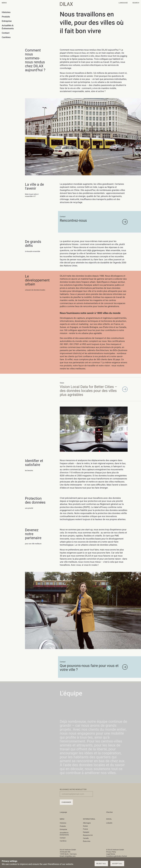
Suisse (85, 826)
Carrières (63, 841)
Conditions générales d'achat (117, 856)
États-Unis (87, 841)
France (85, 829)
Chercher (109, 812)
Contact (63, 838)
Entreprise (64, 829)
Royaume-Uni (88, 835)
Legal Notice (111, 854)
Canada (86, 838)
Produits (64, 826)
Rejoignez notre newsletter (73, 789)
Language (64, 812)
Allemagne (87, 823)
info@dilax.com (70, 856)
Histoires (64, 823)
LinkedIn (109, 823)
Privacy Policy (111, 852)
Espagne (86, 832)
